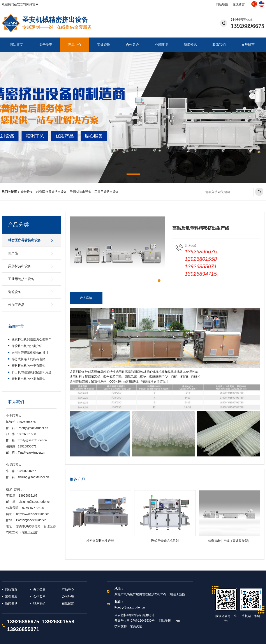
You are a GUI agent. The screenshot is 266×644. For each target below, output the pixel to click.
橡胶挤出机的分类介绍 (27, 346)
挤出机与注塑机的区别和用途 (32, 372)
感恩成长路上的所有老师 (28, 359)
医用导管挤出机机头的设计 (30, 352)
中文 (254, 4)
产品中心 (75, 45)
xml (178, 621)
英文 (262, 4)
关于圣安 (46, 45)
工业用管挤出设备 (107, 192)
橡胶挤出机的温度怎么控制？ (32, 339)
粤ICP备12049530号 (141, 621)
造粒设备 (27, 192)
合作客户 (132, 45)
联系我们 (219, 45)
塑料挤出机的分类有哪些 (28, 366)
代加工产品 (16, 305)
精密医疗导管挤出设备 (51, 192)
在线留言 (239, 4)
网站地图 (222, 4)
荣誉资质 (104, 45)
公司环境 (161, 45)
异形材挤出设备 (81, 192)
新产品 (13, 253)
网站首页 (16, 45)
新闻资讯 (190, 45)
